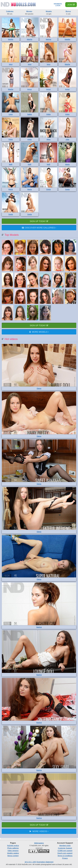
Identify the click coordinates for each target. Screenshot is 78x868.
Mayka (11, 39)
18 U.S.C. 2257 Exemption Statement (39, 862)
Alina (48, 139)
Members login (65, 845)
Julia (67, 139)
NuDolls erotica (13, 845)
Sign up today (39, 221)
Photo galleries (13, 848)
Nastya (39, 627)
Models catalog (13, 853)
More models (39, 332)
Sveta (48, 189)
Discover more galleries (39, 228)
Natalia (67, 39)
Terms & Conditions (65, 856)
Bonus (68, 13)
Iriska (48, 114)
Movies (29, 13)
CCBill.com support (65, 851)
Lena (11, 114)
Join (71, 5)
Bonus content (13, 856)
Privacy (65, 858)
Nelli (11, 164)
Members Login (58, 5)
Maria (67, 164)
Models (49, 13)
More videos (39, 831)
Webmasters (39, 843)
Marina (30, 39)
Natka (30, 114)
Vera (11, 64)
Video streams (13, 851)
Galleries (10, 13)
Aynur (30, 89)
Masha (67, 64)
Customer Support (65, 848)
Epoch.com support (65, 853)
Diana (39, 388)
